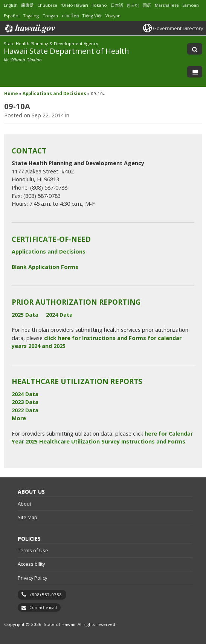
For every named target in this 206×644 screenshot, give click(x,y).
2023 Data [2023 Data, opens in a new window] (25, 402)
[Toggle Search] (195, 49)
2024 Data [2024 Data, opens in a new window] (59, 315)
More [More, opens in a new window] (19, 418)
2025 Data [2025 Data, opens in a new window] (25, 315)
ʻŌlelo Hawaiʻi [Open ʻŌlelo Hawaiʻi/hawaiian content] (75, 5)
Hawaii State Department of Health (66, 51)
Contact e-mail (43, 608)
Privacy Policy (32, 578)
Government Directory (178, 28)
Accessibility (31, 564)
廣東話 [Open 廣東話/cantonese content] (27, 5)
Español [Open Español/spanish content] (12, 16)
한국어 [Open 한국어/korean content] (133, 5)
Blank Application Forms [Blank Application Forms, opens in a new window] (45, 267)
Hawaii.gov (29, 29)
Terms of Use (33, 550)
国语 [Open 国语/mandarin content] (147, 5)
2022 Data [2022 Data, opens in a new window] (25, 410)
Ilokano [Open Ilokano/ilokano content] (99, 5)
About (24, 504)
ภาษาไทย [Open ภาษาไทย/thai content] (70, 16)
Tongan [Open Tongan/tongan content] (50, 16)
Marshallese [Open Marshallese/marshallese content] (167, 5)
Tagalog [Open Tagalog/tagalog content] (31, 16)
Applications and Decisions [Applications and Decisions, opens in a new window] (49, 251)
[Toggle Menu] (195, 72)
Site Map (27, 517)
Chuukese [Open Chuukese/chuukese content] (47, 5)
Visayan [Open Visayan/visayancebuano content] (113, 16)
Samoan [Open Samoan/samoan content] (191, 5)
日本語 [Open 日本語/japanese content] (117, 5)
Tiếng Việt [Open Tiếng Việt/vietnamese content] (92, 16)
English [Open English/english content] (11, 5)
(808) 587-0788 (46, 595)
